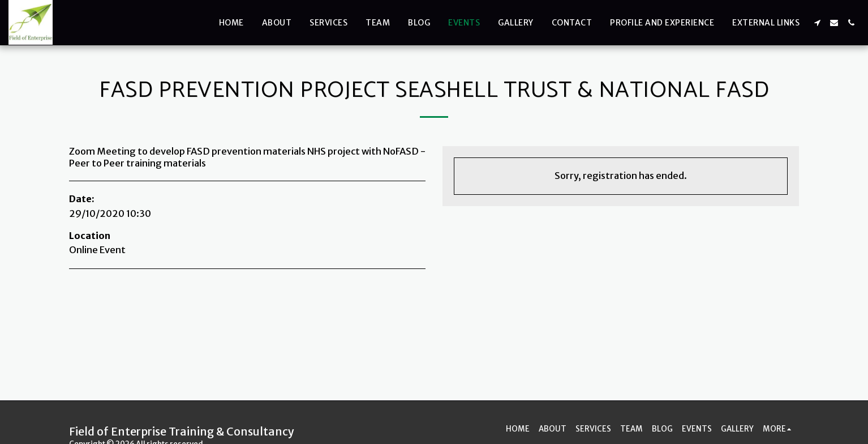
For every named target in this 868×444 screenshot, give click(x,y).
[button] (817, 23)
